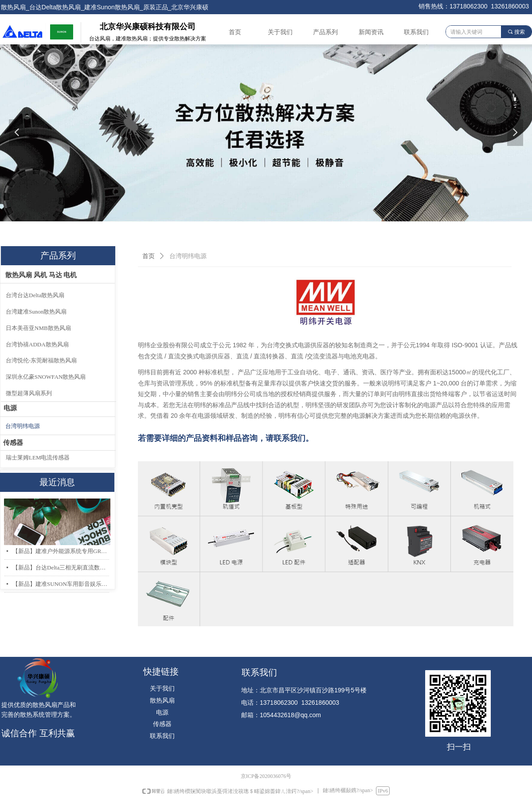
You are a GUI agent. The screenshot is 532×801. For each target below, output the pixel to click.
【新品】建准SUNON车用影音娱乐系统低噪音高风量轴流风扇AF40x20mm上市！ (61, 584)
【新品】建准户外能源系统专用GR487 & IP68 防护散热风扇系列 (61, 551)
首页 (149, 256)
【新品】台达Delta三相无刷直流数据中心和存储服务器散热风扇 (61, 567)
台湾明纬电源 (188, 256)
